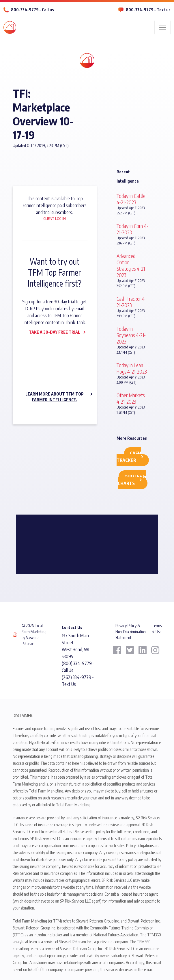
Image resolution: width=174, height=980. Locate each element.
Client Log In (55, 218)
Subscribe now (51, 344)
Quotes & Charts (132, 480)
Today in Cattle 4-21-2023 (131, 199)
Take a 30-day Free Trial (55, 332)
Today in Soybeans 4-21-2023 (131, 335)
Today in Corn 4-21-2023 (132, 229)
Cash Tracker (129, 457)
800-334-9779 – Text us (148, 10)
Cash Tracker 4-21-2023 (131, 302)
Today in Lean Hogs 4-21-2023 (132, 368)
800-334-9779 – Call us (32, 10)
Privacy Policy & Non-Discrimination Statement (131, 632)
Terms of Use (157, 629)
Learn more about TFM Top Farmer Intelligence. (55, 397)
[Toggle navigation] (162, 27)
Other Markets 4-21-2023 (131, 398)
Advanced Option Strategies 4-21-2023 (132, 265)
